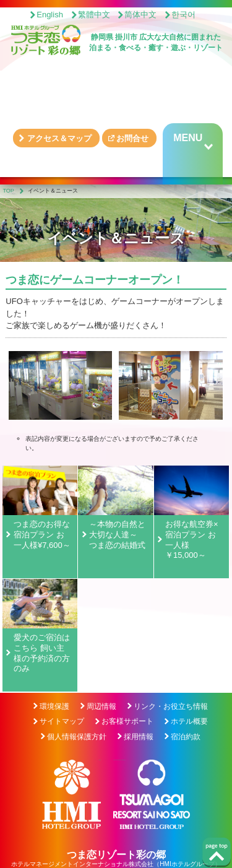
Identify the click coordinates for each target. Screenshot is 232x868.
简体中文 (140, 15)
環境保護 (54, 706)
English (50, 15)
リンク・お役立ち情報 (171, 706)
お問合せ (132, 138)
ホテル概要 (189, 721)
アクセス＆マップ (59, 138)
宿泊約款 (186, 737)
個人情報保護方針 (77, 737)
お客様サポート (127, 721)
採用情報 (139, 737)
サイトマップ (62, 721)
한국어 (183, 15)
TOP (9, 191)
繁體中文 (94, 15)
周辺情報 (101, 706)
